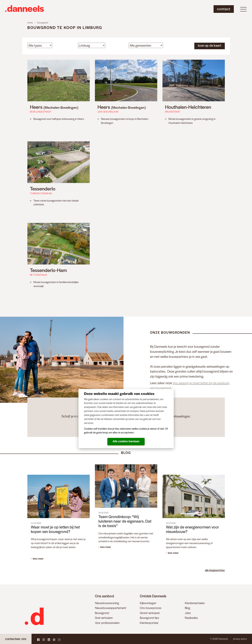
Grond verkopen (150, 613)
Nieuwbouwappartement (110, 608)
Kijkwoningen (148, 603)
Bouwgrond (102, 613)
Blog (187, 608)
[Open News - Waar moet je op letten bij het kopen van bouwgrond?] (59, 519)
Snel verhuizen (104, 618)
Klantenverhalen (195, 603)
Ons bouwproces (151, 608)
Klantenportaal (149, 623)
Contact (224, 9)
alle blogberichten (215, 570)
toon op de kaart (209, 45)
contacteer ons (16, 639)
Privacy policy (240, 639)
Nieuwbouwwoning (107, 603)
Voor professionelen (107, 623)
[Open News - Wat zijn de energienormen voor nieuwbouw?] (194, 516)
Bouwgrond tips (149, 618)
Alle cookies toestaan (126, 441)
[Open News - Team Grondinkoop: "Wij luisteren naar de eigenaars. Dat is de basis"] (126, 508)
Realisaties (191, 618)
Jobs (188, 613)
